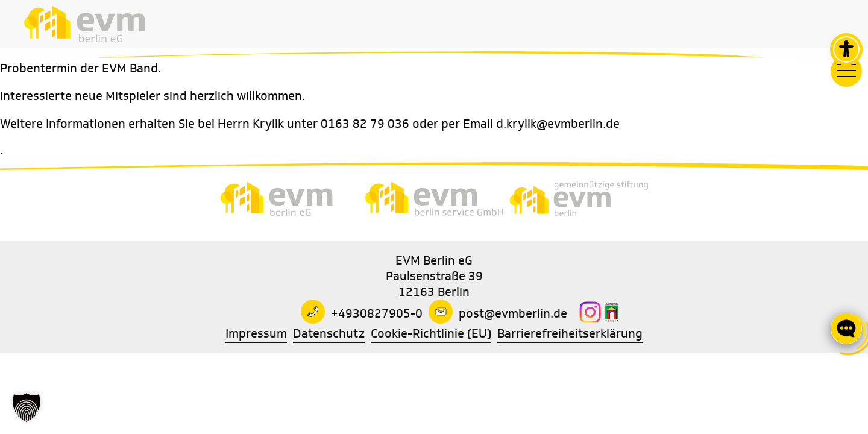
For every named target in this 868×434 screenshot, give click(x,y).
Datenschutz (329, 333)
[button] (27, 407)
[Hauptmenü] (846, 71)
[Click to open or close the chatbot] (846, 328)
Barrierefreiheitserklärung (570, 333)
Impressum (256, 333)
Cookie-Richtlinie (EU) (431, 333)
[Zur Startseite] (84, 24)
